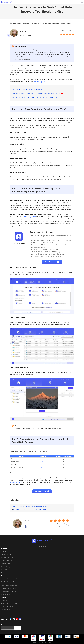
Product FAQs (5, 610)
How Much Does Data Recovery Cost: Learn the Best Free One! (30, 507)
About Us (4, 551)
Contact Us (5, 600)
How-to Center (6, 594)
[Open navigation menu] (82, 2)
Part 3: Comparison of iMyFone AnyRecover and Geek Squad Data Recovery (34, 97)
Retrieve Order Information (10, 603)
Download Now (52, 262)
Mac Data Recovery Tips (9, 582)
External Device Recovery (25, 23)
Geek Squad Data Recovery (63, 456)
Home (15, 23)
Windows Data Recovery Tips (10, 579)
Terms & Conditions (7, 557)
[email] (8, 628)
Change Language (42, 546)
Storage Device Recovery (9, 591)
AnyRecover (42, 456)
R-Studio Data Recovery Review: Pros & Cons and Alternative (30, 509)
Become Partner (6, 554)
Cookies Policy (6, 567)
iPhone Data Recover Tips (9, 585)
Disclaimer (5, 573)
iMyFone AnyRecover (41, 82)
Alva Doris (24, 31)
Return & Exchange (7, 607)
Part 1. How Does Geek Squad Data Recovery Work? (27, 89)
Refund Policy (5, 570)
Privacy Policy (5, 564)
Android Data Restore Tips (9, 588)
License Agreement (7, 561)
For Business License (8, 613)
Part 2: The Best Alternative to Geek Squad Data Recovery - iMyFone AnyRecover (37, 93)
